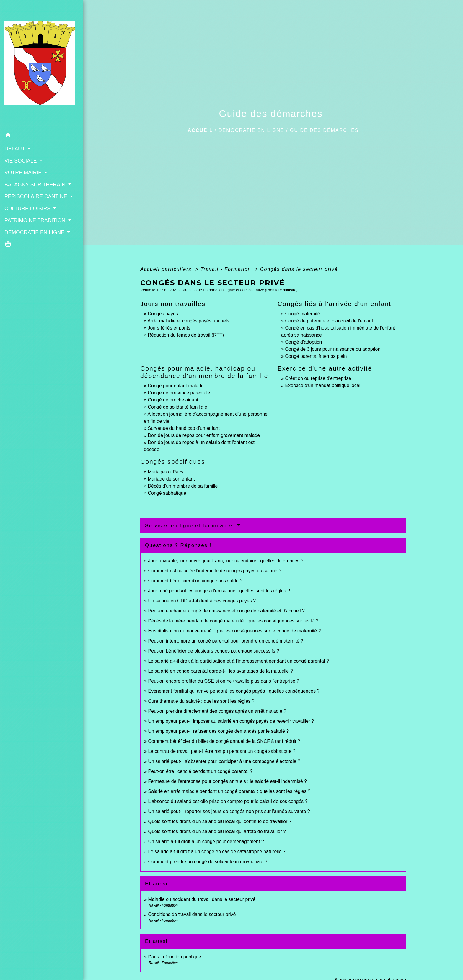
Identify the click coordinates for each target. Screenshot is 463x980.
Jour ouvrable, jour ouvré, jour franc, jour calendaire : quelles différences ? (226, 561)
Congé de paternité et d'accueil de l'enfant (329, 321)
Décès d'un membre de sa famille (183, 486)
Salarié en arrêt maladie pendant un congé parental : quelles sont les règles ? (229, 791)
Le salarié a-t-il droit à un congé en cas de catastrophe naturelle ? (217, 852)
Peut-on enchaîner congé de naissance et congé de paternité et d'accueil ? (226, 611)
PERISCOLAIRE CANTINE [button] (36, 196)
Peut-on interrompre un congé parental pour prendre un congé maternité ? (226, 641)
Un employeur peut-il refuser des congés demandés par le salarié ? (218, 731)
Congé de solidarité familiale (177, 407)
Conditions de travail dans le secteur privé (192, 914)
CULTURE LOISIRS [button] (28, 209)
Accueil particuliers (167, 269)
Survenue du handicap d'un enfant (184, 428)
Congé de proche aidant (173, 400)
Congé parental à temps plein (316, 356)
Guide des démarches (324, 130)
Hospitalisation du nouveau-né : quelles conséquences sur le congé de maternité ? (234, 631)
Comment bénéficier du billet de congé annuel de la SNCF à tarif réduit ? (224, 741)
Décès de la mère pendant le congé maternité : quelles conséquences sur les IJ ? (233, 621)
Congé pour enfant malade (176, 386)
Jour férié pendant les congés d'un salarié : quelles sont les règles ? (219, 591)
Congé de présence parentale (179, 393)
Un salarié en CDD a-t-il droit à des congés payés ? (202, 601)
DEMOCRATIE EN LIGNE (251, 130)
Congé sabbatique (167, 493)
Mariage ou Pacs (165, 472)
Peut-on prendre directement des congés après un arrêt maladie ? (217, 711)
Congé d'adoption (303, 342)
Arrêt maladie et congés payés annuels (189, 321)
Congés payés (163, 314)
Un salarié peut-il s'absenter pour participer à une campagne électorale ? (224, 761)
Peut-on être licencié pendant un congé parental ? (200, 771)
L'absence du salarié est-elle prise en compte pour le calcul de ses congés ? (228, 801)
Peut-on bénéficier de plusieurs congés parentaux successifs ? (213, 651)
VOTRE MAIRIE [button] (24, 173)
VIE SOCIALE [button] (21, 161)
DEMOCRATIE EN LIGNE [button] (35, 232)
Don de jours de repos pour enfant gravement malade (204, 435)
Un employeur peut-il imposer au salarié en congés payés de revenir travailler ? (231, 721)
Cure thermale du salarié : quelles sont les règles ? (201, 701)
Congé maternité (302, 314)
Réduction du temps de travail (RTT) (186, 335)
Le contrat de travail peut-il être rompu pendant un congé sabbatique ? (222, 751)
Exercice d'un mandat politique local (323, 385)
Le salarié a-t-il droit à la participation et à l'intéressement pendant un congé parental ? (238, 661)
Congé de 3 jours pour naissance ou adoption (333, 349)
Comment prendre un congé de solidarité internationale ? (208, 862)
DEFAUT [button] (15, 149)
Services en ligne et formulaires (190, 526)
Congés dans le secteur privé (299, 269)
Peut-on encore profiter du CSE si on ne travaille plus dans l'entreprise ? (224, 681)
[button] (42, 136)
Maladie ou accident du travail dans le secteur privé (202, 899)
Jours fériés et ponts (169, 328)
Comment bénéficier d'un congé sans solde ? (195, 581)
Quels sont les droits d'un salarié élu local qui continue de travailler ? (220, 821)
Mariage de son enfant (171, 479)
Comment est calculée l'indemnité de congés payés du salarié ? (215, 571)
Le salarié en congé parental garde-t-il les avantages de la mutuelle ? (220, 671)
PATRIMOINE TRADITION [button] (36, 220)
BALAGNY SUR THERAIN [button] (36, 185)
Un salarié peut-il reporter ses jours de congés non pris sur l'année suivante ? (229, 811)
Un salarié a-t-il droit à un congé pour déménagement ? (206, 841)
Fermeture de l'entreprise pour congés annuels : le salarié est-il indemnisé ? (227, 781)
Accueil (200, 130)
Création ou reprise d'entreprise (318, 378)
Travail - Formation (227, 269)
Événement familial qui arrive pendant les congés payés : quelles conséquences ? (234, 691)
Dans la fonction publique (175, 957)
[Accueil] (42, 65)
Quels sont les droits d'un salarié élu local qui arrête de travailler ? (217, 831)
